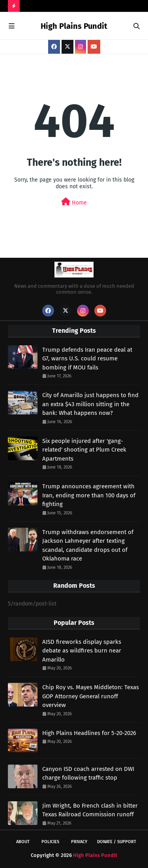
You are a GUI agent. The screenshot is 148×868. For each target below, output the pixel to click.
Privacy (79, 842)
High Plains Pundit (74, 26)
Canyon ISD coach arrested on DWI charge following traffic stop (88, 773)
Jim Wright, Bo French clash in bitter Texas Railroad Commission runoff (90, 810)
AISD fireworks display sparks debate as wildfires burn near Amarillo (82, 651)
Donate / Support (117, 842)
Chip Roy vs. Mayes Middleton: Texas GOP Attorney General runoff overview (91, 696)
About (23, 842)
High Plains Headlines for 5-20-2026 (89, 733)
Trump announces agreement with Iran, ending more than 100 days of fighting (89, 495)
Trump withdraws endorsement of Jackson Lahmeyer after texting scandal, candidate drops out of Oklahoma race (88, 546)
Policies (50, 842)
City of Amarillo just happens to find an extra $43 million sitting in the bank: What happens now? (90, 404)
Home (74, 202)
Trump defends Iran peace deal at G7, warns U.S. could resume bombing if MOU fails (87, 359)
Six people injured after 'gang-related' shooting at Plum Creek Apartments (84, 450)
